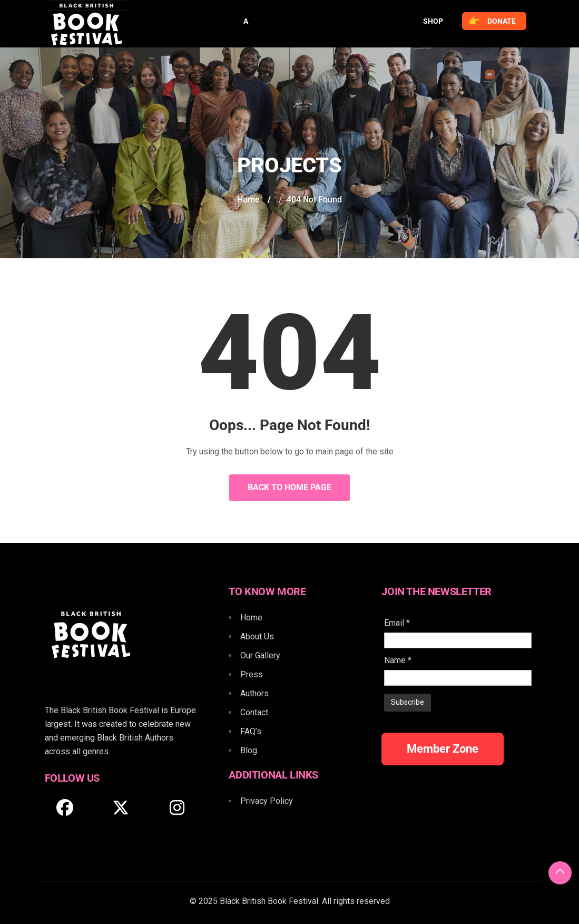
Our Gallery (260, 655)
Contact (254, 712)
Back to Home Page (289, 487)
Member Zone (443, 749)
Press (252, 674)
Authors (254, 693)
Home (248, 200)
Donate (492, 21)
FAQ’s (251, 731)
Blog (249, 750)
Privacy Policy (267, 801)
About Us (257, 636)
